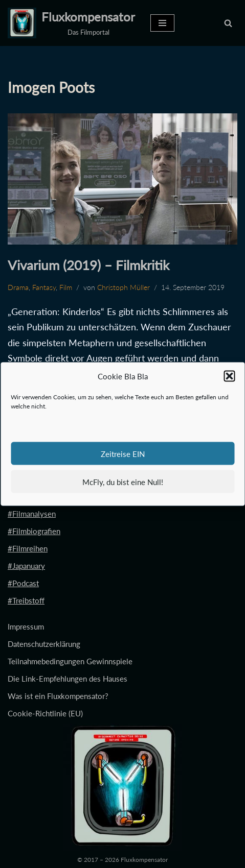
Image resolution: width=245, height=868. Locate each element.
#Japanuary (26, 566)
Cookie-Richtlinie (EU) (45, 713)
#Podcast (23, 583)
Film (66, 287)
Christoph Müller (124, 287)
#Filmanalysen (32, 514)
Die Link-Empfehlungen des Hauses (68, 679)
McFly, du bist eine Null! (123, 481)
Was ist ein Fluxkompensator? (58, 696)
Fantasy (44, 287)
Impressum (26, 626)
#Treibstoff (26, 600)
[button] (229, 376)
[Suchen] (228, 23)
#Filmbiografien (34, 531)
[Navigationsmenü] (162, 23)
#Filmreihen (28, 548)
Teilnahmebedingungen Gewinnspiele (70, 661)
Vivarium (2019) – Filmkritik (88, 265)
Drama (18, 287)
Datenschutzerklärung (44, 644)
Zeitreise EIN (123, 453)
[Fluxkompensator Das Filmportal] (71, 23)
